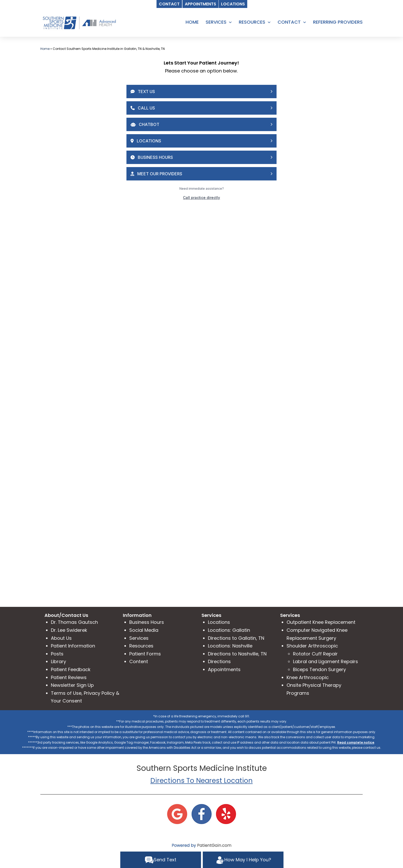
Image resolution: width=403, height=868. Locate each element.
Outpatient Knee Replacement (321, 622)
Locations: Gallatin (229, 630)
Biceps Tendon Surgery (319, 669)
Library (58, 661)
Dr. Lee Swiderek (69, 630)
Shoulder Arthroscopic (312, 646)
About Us (61, 638)
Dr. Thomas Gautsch (74, 622)
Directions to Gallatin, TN (236, 638)
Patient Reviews (69, 677)
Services (139, 638)
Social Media (144, 630)
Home (45, 49)
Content (139, 661)
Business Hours (147, 622)
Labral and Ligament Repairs (326, 661)
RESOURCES (252, 22)
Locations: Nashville (230, 646)
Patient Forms (145, 654)
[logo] (79, 22)
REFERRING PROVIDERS (338, 22)
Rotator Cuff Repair (315, 654)
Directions (219, 661)
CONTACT (289, 22)
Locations (219, 622)
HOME (192, 22)
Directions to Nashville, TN (237, 654)
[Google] (177, 814)
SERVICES (216, 22)
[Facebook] (201, 814)
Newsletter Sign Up (72, 685)
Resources (141, 646)
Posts (57, 654)
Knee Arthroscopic (308, 677)
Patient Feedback (71, 669)
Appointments (224, 669)
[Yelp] (226, 814)
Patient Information (73, 646)
